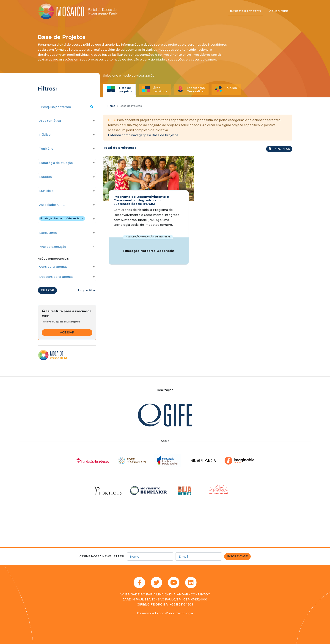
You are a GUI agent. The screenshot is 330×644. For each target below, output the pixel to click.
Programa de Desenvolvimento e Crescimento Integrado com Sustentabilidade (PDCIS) (141, 200)
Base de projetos (245, 11)
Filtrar (47, 290)
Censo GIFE (279, 11)
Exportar (279, 149)
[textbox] (67, 247)
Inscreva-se (237, 556)
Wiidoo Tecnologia (179, 613)
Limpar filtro (87, 290)
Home (111, 106)
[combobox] (67, 121)
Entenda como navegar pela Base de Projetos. (143, 135)
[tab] (119, 89)
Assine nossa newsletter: (102, 556)
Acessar (67, 332)
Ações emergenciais (53, 259)
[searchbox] (65, 121)
